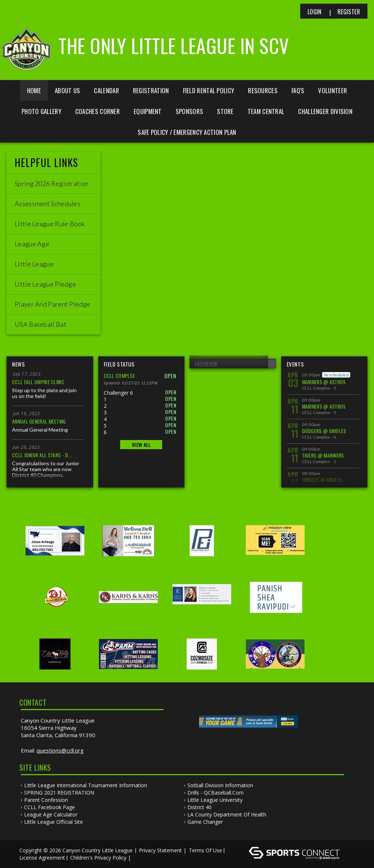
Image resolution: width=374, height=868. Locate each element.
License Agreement (42, 858)
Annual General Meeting (39, 421)
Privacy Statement (160, 850)
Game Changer (205, 822)
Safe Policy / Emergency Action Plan (187, 132)
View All (141, 445)
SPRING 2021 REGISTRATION (59, 793)
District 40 (199, 807)
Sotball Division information (220, 785)
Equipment (148, 111)
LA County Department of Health (227, 814)
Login (315, 12)
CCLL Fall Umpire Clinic (38, 382)
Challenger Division (325, 111)
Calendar (106, 90)
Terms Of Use (205, 850)
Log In (143, 858)
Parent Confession (46, 800)
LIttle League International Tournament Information (86, 785)
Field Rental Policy (209, 90)
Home (34, 90)
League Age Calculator (51, 814)
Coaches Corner (98, 111)
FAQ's (298, 90)
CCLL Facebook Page (49, 807)
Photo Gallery (41, 111)
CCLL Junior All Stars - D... (42, 455)
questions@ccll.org (60, 750)
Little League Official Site (54, 822)
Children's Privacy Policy (98, 858)
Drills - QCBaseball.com (215, 793)
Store (225, 111)
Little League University (215, 800)
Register (349, 12)
